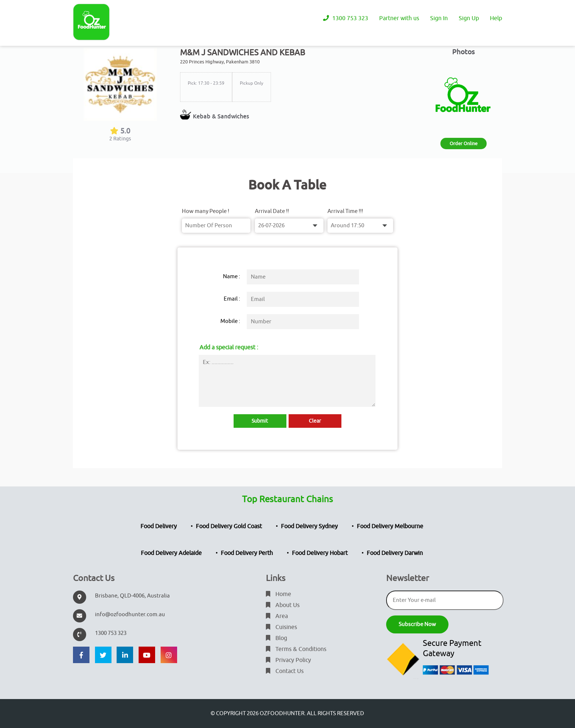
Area (277, 616)
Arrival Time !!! (345, 211)
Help (496, 18)
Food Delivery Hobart (320, 553)
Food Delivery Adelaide (171, 553)
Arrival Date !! (272, 211)
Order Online (464, 144)
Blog (276, 638)
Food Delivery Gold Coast (229, 526)
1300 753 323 (346, 18)
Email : (232, 299)
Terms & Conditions (296, 649)
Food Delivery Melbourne (390, 526)
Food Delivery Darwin (395, 553)
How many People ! (206, 211)
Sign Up (469, 18)
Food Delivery (159, 526)
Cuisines (281, 627)
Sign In (439, 18)
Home (279, 594)
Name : (232, 277)
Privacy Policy (288, 660)
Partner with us (399, 18)
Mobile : (230, 321)
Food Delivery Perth (247, 553)
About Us (283, 605)
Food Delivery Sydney (309, 526)
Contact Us (285, 671)
